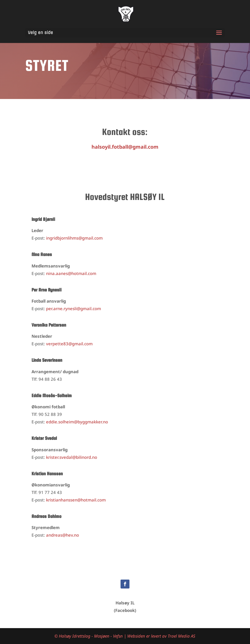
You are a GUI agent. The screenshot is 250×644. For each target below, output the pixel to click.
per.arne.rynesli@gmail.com (74, 308)
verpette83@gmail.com (69, 344)
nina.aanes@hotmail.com (71, 273)
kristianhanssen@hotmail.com (76, 500)
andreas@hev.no (62, 535)
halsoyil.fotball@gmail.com (125, 147)
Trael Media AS (182, 636)
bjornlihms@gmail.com (74, 238)
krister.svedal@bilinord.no (72, 457)
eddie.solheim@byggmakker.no (77, 422)
